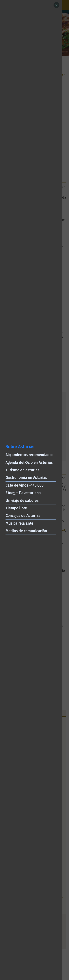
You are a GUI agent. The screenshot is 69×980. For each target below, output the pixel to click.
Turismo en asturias (22, 470)
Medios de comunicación (26, 531)
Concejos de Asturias (23, 516)
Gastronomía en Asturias (26, 478)
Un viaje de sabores (22, 501)
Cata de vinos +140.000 (24, 485)
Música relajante (19, 523)
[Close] (56, 5)
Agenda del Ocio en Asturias (29, 463)
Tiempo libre (16, 508)
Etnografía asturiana (23, 493)
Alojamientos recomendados (29, 455)
